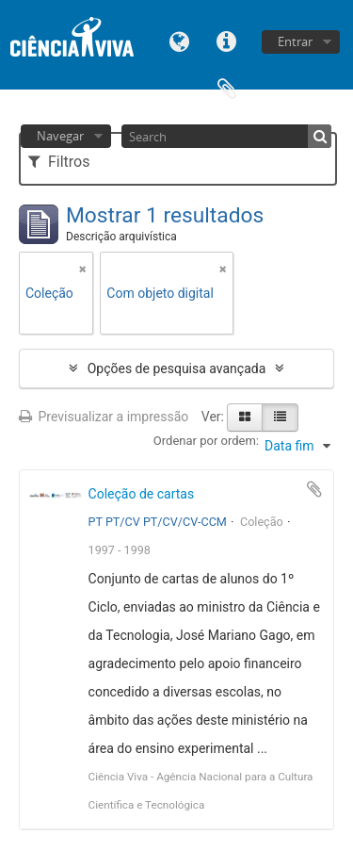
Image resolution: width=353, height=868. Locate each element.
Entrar (295, 41)
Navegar (60, 136)
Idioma (180, 40)
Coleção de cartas (142, 494)
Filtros (59, 162)
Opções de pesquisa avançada (177, 368)
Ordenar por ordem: (206, 441)
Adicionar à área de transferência (314, 489)
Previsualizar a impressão (104, 417)
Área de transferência (227, 87)
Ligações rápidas (227, 40)
